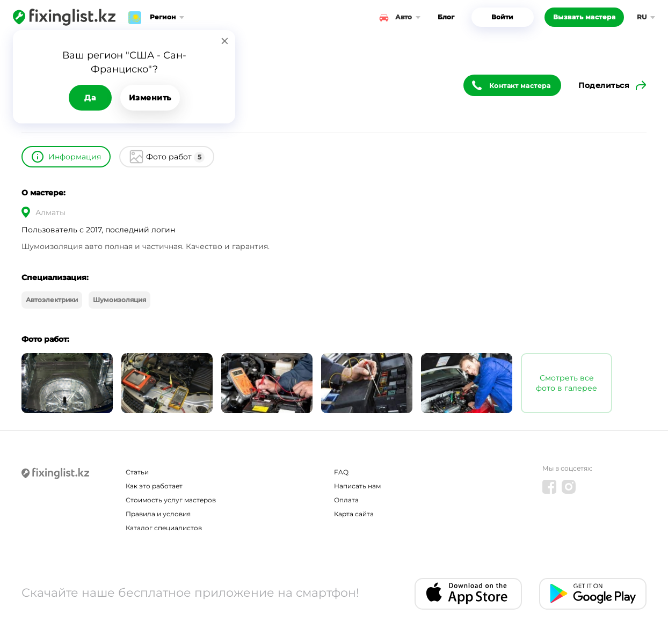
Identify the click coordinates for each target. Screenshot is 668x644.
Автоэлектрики (52, 300)
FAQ (341, 472)
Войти (502, 17)
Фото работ (175, 157)
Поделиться (604, 85)
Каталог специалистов (164, 528)
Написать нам (357, 486)
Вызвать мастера (584, 17)
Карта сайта (354, 514)
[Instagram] (569, 487)
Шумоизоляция (119, 300)
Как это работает (154, 486)
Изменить (150, 98)
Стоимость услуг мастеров (171, 500)
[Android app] (593, 594)
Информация (75, 157)
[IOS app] (468, 594)
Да (90, 98)
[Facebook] (549, 487)
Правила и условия (158, 514)
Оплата (346, 500)
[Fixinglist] (64, 17)
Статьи (137, 472)
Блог (446, 17)
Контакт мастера (520, 86)
